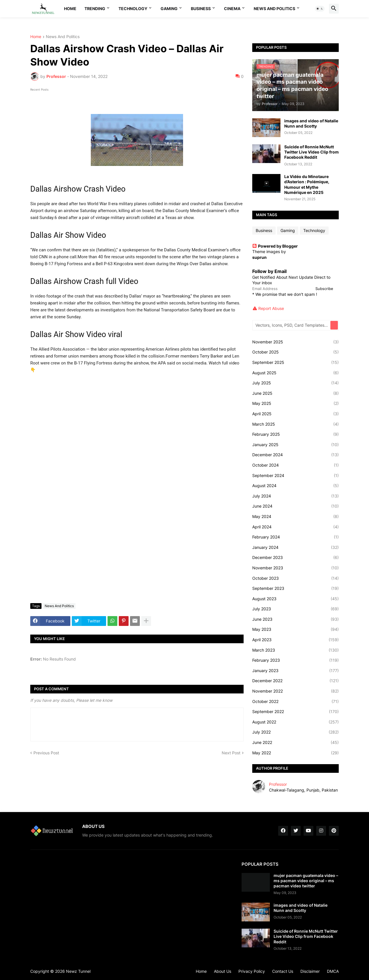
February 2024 (295, 537)
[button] (320, 9)
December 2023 (295, 558)
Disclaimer (310, 971)
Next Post (231, 753)
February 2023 (295, 660)
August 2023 (295, 599)
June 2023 (295, 619)
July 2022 (295, 732)
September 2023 (295, 588)
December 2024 (295, 455)
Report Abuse (271, 308)
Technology (133, 9)
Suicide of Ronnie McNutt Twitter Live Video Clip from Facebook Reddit (311, 152)
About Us (223, 971)
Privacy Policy (252, 971)
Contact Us (283, 971)
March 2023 (295, 650)
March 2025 (295, 424)
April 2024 (295, 527)
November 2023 (295, 568)
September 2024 (295, 476)
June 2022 (295, 743)
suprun (259, 257)
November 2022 (295, 691)
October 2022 (295, 702)
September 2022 (295, 712)
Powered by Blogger (275, 246)
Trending (95, 9)
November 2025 (295, 342)
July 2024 (295, 496)
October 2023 (295, 578)
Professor (278, 784)
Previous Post (46, 753)
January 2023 (295, 671)
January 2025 (295, 445)
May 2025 (295, 403)
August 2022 (295, 722)
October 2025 (295, 352)
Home (70, 9)
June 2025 (295, 393)
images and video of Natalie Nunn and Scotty (311, 123)
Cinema (232, 9)
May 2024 (295, 517)
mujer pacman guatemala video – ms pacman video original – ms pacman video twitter (306, 881)
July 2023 (295, 609)
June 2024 (295, 506)
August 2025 (295, 373)
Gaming (169, 9)
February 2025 (295, 434)
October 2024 (295, 465)
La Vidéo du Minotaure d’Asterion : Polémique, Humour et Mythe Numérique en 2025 (307, 184)
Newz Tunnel (78, 971)
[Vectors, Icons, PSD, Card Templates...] (292, 325)
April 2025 (295, 414)
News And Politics (274, 9)
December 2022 (295, 681)
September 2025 (295, 362)
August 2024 (295, 486)
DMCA (333, 971)
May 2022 (295, 753)
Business (201, 9)
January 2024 (295, 547)
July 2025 (295, 383)
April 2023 (295, 640)
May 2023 (295, 629)
